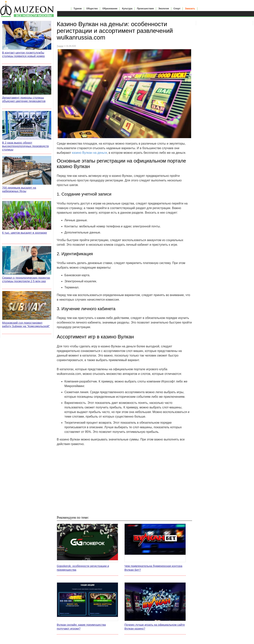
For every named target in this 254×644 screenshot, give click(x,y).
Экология (164, 9)
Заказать (190, 9)
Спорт (177, 9)
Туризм (78, 9)
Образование (110, 9)
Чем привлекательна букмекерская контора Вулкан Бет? (153, 568)
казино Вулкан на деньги (89, 153)
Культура (127, 9)
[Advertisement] (124, 481)
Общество (92, 9)
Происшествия (145, 9)
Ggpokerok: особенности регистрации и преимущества (83, 568)
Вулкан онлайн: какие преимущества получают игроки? (81, 627)
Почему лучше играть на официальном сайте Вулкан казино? (155, 627)
